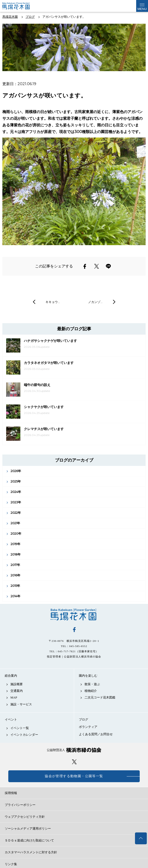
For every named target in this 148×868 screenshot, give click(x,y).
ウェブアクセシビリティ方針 (25, 817)
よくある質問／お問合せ (96, 734)
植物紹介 (91, 691)
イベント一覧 (20, 728)
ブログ (83, 719)
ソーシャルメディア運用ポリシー (28, 829)
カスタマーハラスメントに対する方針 (31, 852)
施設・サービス (21, 704)
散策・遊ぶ (92, 684)
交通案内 (17, 691)
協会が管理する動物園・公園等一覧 (74, 776)
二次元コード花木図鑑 (100, 697)
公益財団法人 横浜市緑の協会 (74, 750)
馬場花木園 (74, 615)
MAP (14, 697)
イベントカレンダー (24, 735)
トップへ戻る (141, 838)
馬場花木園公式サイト (21, 6)
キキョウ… (53, 302)
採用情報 (11, 793)
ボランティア (88, 727)
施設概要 (17, 684)
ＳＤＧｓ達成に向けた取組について (29, 840)
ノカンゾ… (95, 302)
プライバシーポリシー (20, 805)
